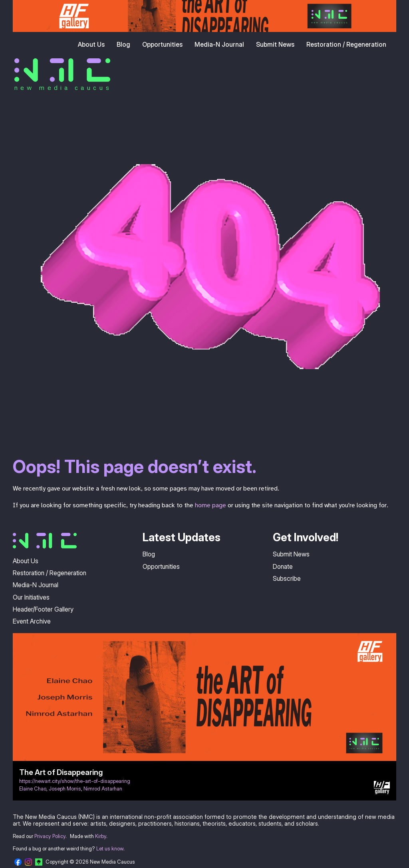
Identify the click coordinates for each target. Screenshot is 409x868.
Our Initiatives (31, 597)
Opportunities (162, 44)
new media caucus (63, 87)
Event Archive (32, 621)
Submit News (275, 44)
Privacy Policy (50, 836)
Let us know (110, 849)
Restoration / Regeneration (346, 44)
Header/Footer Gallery (43, 609)
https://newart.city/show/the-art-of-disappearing (75, 781)
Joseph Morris (65, 789)
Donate (283, 566)
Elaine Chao (33, 789)
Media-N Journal (219, 44)
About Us (91, 44)
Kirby (101, 836)
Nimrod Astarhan (103, 789)
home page (210, 505)
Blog (123, 44)
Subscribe (287, 578)
